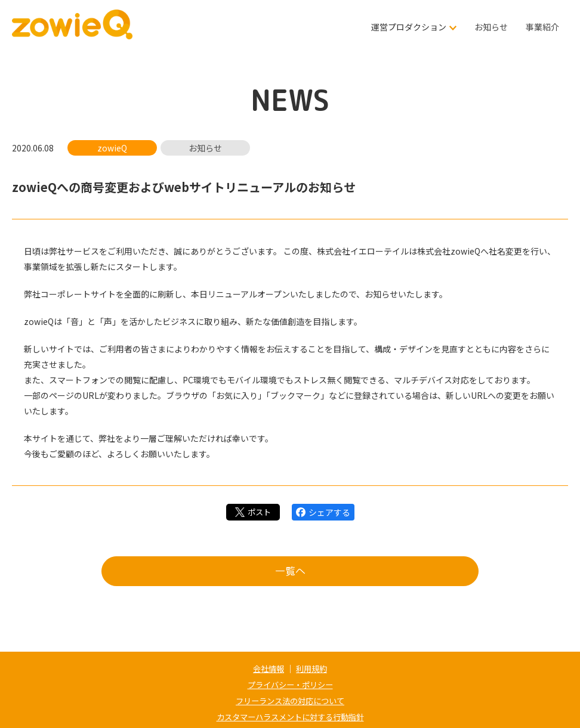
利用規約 (313, 668)
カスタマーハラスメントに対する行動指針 (290, 715)
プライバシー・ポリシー (290, 684)
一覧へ (290, 573)
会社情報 (267, 668)
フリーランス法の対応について (290, 699)
